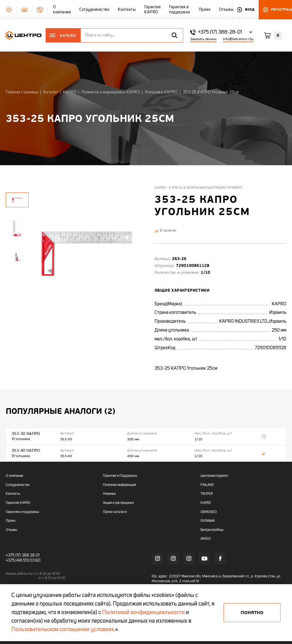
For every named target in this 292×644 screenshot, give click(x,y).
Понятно (252, 613)
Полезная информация (119, 484)
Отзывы (11, 529)
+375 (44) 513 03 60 (23, 560)
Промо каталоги (115, 512)
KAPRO (206, 502)
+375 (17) (13, 555)
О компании (14, 476)
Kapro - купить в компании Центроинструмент (199, 188)
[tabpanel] (17, 228)
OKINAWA (208, 521)
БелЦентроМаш (212, 529)
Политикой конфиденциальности (143, 613)
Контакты (13, 494)
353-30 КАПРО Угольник (26, 436)
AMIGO (206, 539)
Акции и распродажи (118, 502)
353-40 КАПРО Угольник (26, 453)
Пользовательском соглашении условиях (63, 630)
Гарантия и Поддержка (120, 476)
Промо (11, 521)
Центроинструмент (214, 476)
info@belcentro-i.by (238, 39)
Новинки (109, 494)
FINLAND (207, 484)
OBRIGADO (209, 512)
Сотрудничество (18, 484)
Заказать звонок (203, 39)
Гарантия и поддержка (22, 512)
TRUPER (207, 494)
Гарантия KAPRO (18, 502)
